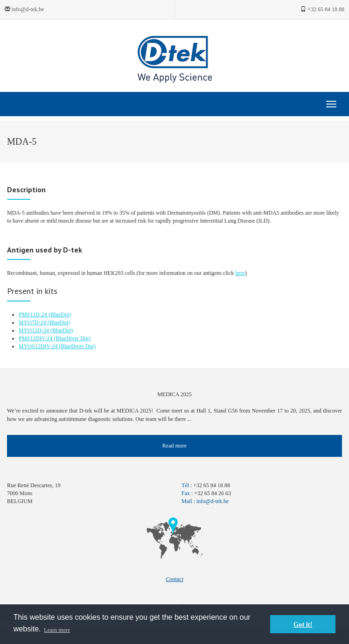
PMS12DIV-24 (36, 338)
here (240, 273)
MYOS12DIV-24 (39, 346)
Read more (174, 446)
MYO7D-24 (33, 322)
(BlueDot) (60, 315)
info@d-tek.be (24, 9)
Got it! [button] (303, 624)
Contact (174, 579)
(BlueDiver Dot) (72, 338)
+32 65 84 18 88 (322, 9)
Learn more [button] (57, 630)
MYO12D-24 (35, 330)
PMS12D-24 (34, 315)
